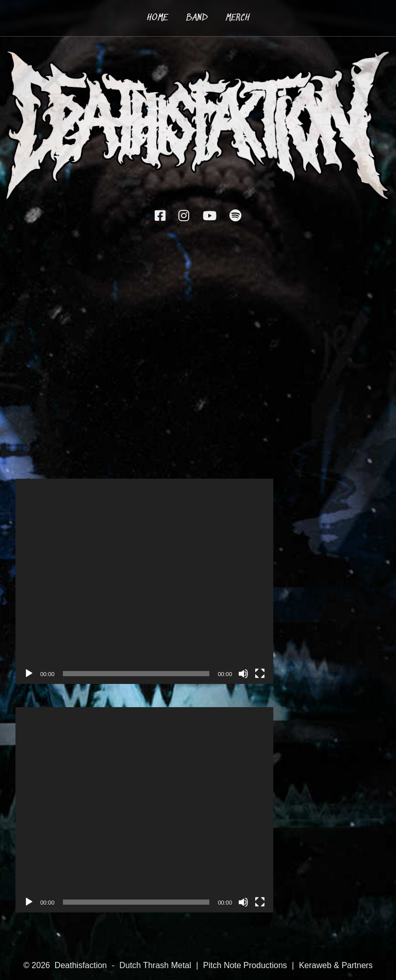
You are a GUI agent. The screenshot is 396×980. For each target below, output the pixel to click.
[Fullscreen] (260, 674)
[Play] (29, 674)
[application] (144, 581)
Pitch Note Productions (245, 965)
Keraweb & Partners (336, 965)
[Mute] (243, 674)
